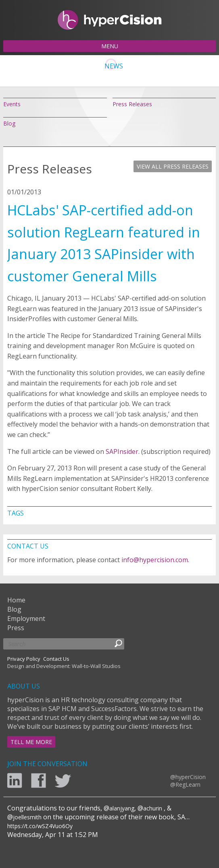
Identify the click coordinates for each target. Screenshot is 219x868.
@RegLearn (185, 784)
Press (16, 628)
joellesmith (27, 817)
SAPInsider (122, 452)
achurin (153, 808)
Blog (9, 123)
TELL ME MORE (31, 742)
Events (12, 104)
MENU (110, 46)
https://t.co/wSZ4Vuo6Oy (40, 826)
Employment (26, 619)
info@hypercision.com (155, 560)
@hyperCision (188, 777)
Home (16, 600)
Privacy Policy (24, 659)
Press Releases (132, 104)
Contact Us (56, 659)
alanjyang (122, 808)
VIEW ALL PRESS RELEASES (173, 166)
